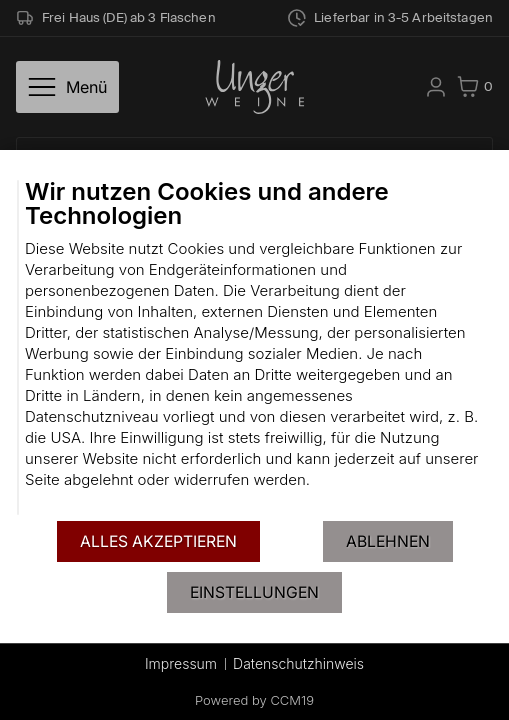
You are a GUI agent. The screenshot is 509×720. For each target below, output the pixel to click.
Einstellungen (254, 592)
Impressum (181, 663)
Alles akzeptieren (158, 541)
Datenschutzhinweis (298, 663)
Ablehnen (388, 541)
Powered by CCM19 (254, 700)
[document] (254, 348)
